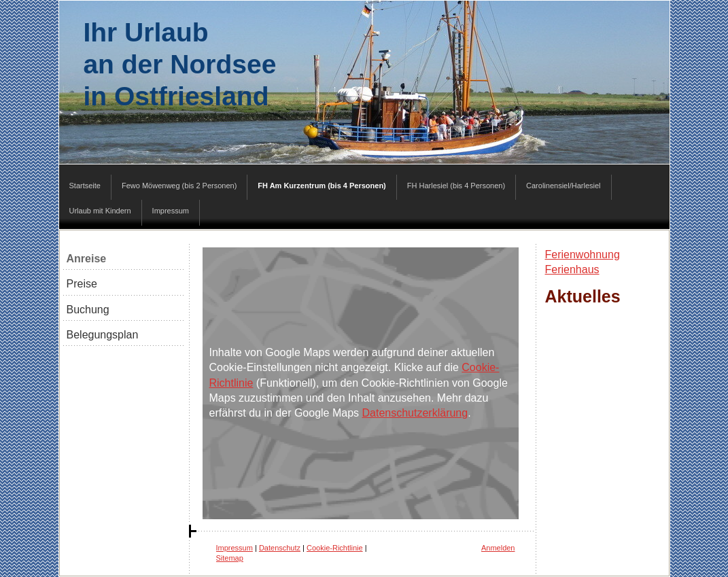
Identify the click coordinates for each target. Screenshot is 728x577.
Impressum (235, 548)
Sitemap (230, 558)
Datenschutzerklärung (415, 413)
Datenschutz (280, 548)
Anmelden (498, 548)
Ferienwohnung (583, 255)
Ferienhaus (572, 269)
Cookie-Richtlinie (335, 548)
